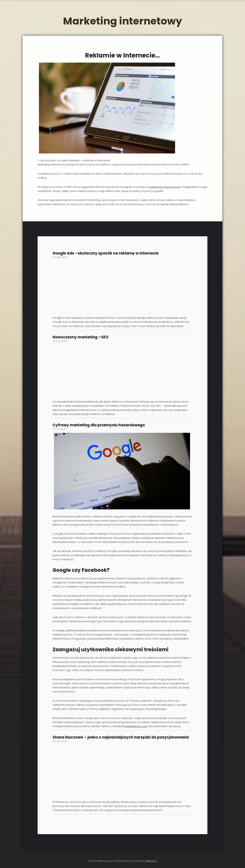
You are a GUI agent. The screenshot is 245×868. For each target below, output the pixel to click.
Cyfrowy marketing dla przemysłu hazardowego (99, 425)
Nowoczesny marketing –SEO (81, 337)
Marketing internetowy (122, 21)
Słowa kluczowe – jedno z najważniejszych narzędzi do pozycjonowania (121, 737)
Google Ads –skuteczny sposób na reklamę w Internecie (106, 253)
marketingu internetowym (164, 187)
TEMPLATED (151, 861)
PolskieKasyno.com (136, 726)
